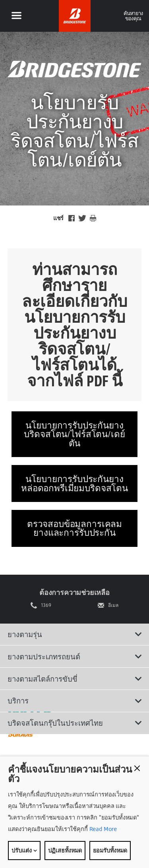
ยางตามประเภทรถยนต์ (75, 657)
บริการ (75, 701)
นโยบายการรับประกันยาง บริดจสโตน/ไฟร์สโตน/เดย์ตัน (74, 434)
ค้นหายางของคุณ (133, 16)
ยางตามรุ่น (75, 634)
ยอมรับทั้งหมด (110, 850)
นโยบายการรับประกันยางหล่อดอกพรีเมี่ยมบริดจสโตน (74, 483)
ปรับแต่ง (24, 850)
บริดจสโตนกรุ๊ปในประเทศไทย (75, 723)
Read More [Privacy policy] (103, 829)
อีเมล (113, 605)
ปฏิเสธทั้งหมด (65, 850)
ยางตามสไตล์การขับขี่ (75, 679)
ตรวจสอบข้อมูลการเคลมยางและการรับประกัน (74, 528)
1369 (46, 605)
